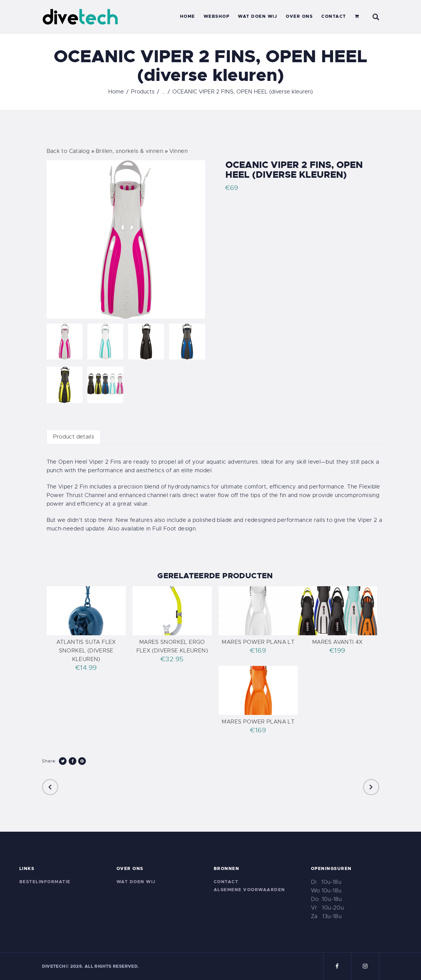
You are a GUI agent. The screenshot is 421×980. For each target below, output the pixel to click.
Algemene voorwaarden (249, 890)
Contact (226, 882)
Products (143, 92)
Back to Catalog (69, 151)
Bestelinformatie (45, 882)
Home (116, 92)
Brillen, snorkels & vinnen (130, 151)
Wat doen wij (136, 882)
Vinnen (178, 151)
